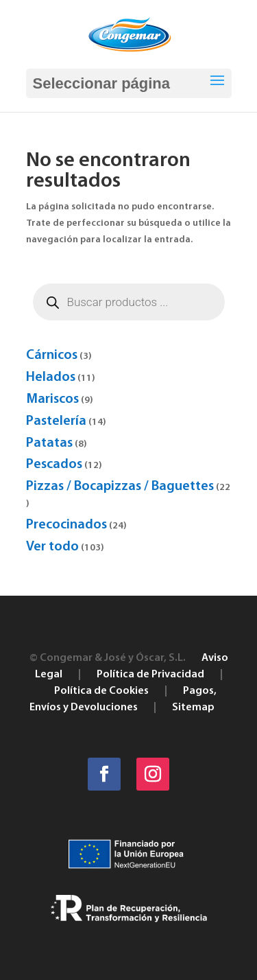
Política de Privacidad (150, 675)
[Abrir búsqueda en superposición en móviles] (129, 302)
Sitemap (193, 708)
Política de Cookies (101, 691)
